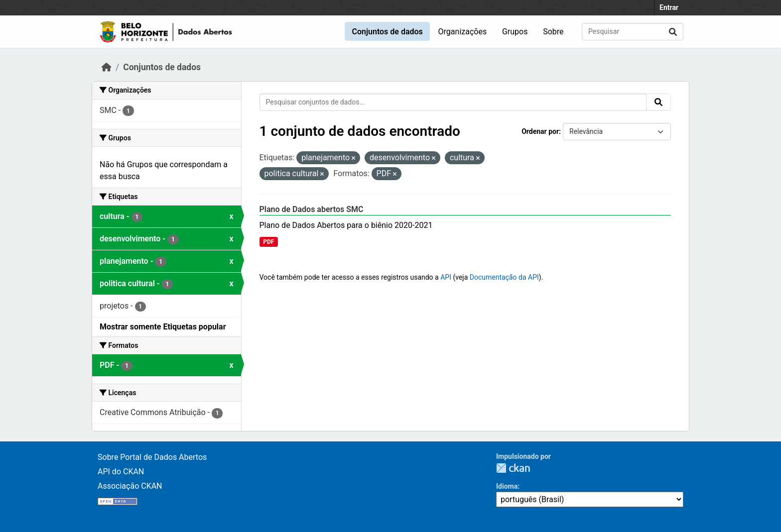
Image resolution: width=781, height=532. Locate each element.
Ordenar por (540, 131)
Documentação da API (504, 277)
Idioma (507, 486)
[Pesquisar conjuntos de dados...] (633, 32)
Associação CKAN (130, 486)
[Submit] (673, 32)
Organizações (463, 32)
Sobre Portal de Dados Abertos (152, 457)
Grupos (515, 32)
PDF (268, 242)
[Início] (107, 67)
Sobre (553, 32)
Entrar (669, 7)
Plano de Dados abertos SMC (312, 209)
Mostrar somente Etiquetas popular (163, 327)
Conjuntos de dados (387, 32)
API (446, 277)
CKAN (513, 468)
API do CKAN (121, 472)
